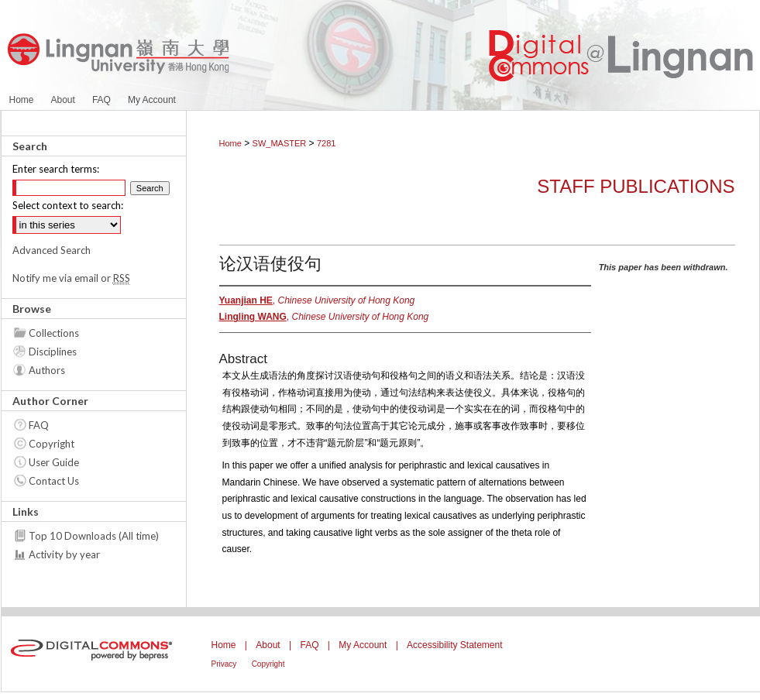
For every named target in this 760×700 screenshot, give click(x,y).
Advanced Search (52, 250)
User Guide (54, 462)
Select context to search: (68, 205)
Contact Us (54, 481)
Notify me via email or (71, 278)
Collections (54, 333)
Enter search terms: (56, 169)
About (268, 645)
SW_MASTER (280, 143)
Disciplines (53, 352)
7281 (326, 143)
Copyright (52, 444)
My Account (363, 645)
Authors (47, 370)
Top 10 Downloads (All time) (94, 536)
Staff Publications (636, 186)
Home (230, 143)
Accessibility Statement (454, 645)
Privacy (224, 664)
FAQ (39, 425)
